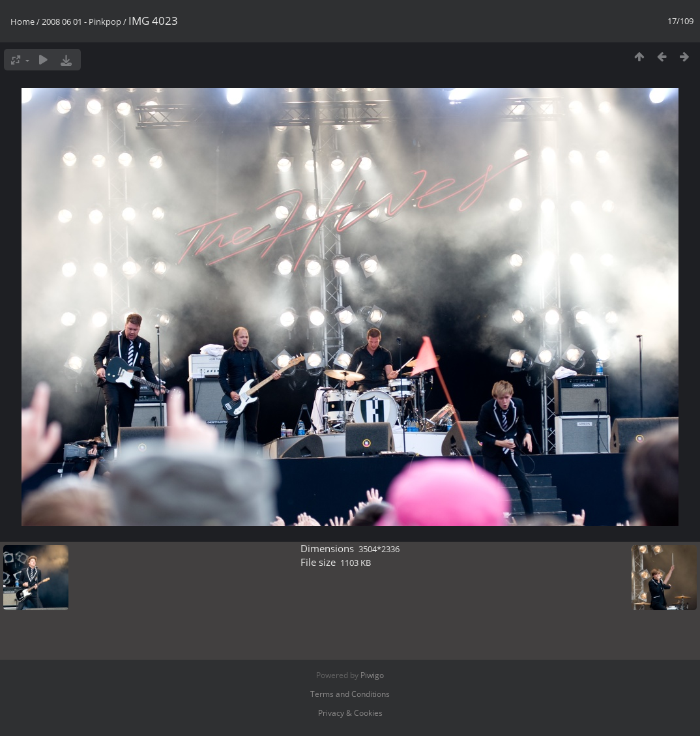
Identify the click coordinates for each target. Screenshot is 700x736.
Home (22, 22)
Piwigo (372, 675)
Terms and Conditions (350, 694)
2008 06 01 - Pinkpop (81, 22)
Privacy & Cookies (350, 713)
